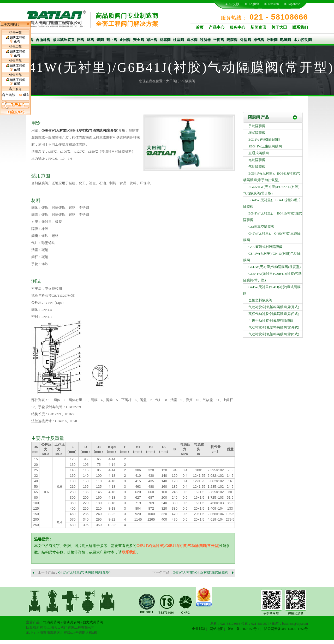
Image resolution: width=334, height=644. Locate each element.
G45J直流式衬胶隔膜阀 (266, 247)
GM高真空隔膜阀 (261, 227)
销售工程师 (16, 39)
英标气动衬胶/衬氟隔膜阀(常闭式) (274, 314)
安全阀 (139, 40)
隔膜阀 (232, 40)
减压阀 (152, 40)
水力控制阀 (303, 40)
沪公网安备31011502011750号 (286, 629)
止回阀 (125, 40)
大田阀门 (173, 81)
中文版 (234, 4)
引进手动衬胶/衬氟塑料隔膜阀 (271, 321)
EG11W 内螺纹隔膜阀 (264, 139)
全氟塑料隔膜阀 (260, 300)
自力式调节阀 (93, 622)
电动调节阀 (71, 622)
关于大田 (279, 27)
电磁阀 (285, 40)
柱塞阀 (178, 40)
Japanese (294, 4)
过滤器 (205, 40)
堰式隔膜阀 (257, 133)
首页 (200, 27)
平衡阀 (219, 40)
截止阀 (112, 40)
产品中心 (217, 27)
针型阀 (246, 40)
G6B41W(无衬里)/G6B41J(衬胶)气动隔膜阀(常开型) (80, 130)
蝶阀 (100, 40)
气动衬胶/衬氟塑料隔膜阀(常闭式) (274, 334)
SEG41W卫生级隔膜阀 (265, 146)
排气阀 (259, 40)
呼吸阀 (272, 40)
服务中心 (237, 27)
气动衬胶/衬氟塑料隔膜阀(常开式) (274, 307)
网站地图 (217, 629)
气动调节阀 (52, 622)
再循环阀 (43, 40)
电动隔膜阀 (257, 160)
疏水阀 (192, 40)
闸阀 (81, 40)
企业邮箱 (199, 629)
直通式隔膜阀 (259, 153)
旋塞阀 (165, 40)
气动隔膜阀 (257, 167)
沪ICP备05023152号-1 (244, 629)
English (254, 4)
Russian (274, 4)
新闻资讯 (258, 27)
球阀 (91, 40)
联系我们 (300, 27)
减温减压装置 (64, 40)
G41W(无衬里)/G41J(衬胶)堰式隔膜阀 (201, 572)
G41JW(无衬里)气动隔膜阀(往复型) (84, 572)
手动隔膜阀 (257, 126)
